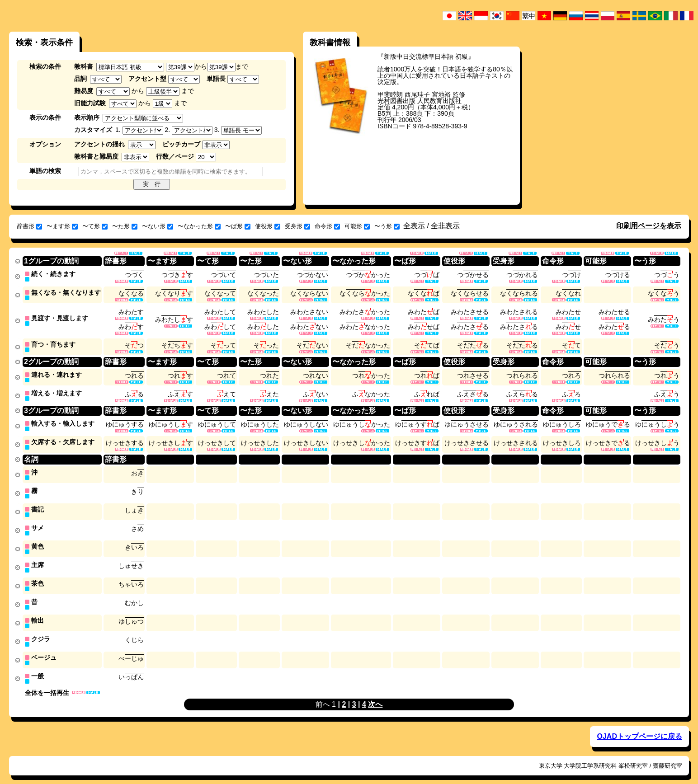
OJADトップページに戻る (639, 727)
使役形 (268, 226)
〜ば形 (238, 226)
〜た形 (125, 226)
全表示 (414, 226)
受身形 (297, 226)
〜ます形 (62, 226)
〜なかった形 (199, 226)
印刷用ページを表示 (649, 226)
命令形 (327, 226)
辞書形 (29, 226)
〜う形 (387, 226)
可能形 (357, 226)
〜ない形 (158, 226)
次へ (375, 695)
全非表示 (445, 226)
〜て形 (95, 226)
